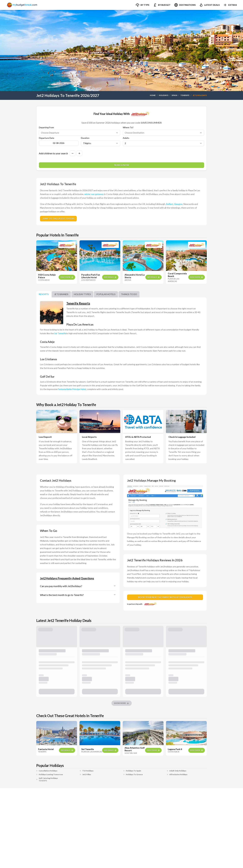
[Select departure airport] (80, 133)
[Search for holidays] (122, 165)
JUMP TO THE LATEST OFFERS (58, 219)
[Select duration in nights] (101, 143)
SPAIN (174, 95)
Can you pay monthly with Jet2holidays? (78, 586)
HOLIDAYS (164, 95)
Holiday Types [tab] (82, 294)
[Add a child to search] (79, 153)
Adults (126, 138)
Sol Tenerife (60, 333)
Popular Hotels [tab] (106, 294)
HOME (153, 95)
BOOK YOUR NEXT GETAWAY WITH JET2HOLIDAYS (165, 597)
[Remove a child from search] (73, 153)
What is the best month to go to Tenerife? (78, 595)
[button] (142, 5)
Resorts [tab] (44, 294)
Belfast (170, 204)
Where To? (128, 127)
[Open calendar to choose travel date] (59, 143)
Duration (85, 138)
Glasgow (178, 204)
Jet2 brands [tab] (61, 294)
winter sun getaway (94, 194)
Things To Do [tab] (129, 294)
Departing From (46, 127)
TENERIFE (185, 95)
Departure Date (47, 138)
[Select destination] (163, 133)
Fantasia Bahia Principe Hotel (72, 389)
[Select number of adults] (163, 143)
